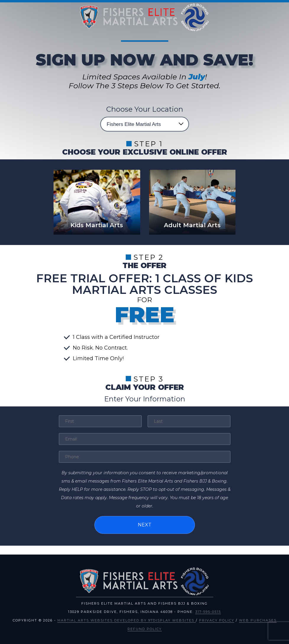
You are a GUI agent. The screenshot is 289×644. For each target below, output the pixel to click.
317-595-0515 (208, 611)
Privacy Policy (217, 620)
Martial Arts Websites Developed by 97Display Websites (127, 620)
